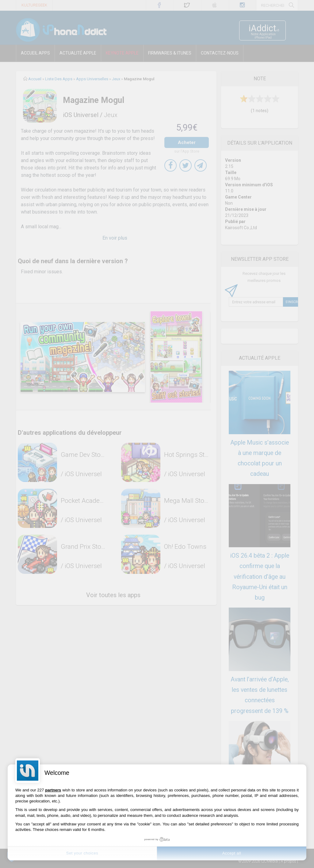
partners (53, 790)
